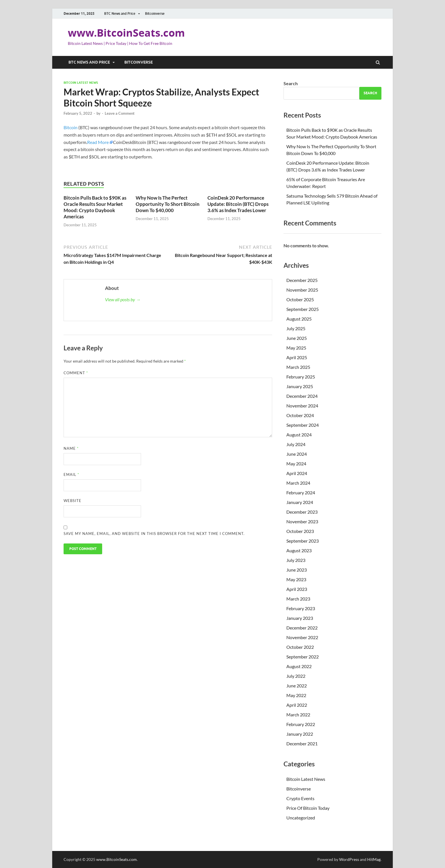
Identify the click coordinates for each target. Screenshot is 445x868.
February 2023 (301, 608)
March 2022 (298, 715)
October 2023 (300, 531)
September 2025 (303, 309)
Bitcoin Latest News (81, 83)
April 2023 (297, 589)
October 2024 (300, 415)
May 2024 (296, 464)
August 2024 (299, 435)
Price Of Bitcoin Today (308, 808)
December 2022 (302, 628)
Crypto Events (300, 798)
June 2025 (297, 338)
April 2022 (297, 705)
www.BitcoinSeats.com (126, 33)
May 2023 (296, 579)
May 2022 (296, 695)
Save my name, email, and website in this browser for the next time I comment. (154, 534)
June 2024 (297, 454)
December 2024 (302, 396)
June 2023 (297, 570)
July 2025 (296, 328)
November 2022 (302, 637)
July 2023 (296, 560)
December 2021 (302, 743)
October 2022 (300, 647)
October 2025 (300, 299)
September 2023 (303, 541)
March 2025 (298, 367)
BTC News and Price (120, 13)
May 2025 (296, 348)
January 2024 (300, 502)
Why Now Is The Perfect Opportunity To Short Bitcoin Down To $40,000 (168, 204)
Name (71, 448)
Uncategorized (301, 818)
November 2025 (302, 290)
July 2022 (296, 676)
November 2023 (302, 521)
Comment (76, 373)
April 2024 (297, 473)
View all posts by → (123, 299)
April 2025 (297, 357)
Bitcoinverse (155, 13)
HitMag (374, 859)
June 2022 (297, 686)
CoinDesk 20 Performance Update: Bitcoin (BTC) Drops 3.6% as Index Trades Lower (238, 204)
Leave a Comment (120, 113)
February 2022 (301, 724)
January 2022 (300, 734)
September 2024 (303, 425)
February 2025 (301, 377)
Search (291, 83)
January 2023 (300, 618)
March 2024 (298, 483)
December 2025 (302, 280)
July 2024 (296, 444)
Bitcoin (71, 127)
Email (71, 474)
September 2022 (303, 657)
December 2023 (302, 512)
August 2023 (299, 550)
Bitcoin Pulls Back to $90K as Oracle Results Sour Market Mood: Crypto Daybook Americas (95, 207)
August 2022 (299, 666)
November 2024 (302, 406)
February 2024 (301, 492)
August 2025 (299, 319)
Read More (98, 142)
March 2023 (298, 599)
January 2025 (300, 386)
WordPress (349, 859)
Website (73, 501)
